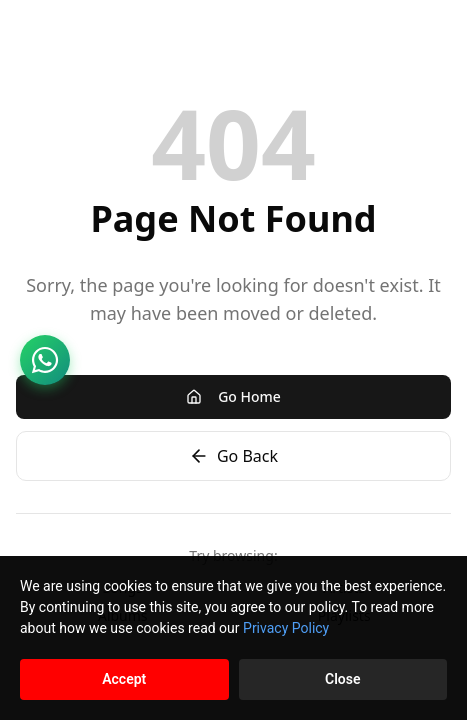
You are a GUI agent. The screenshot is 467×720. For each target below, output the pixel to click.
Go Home (233, 396)
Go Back (233, 456)
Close (342, 679)
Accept (124, 679)
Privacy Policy (286, 628)
